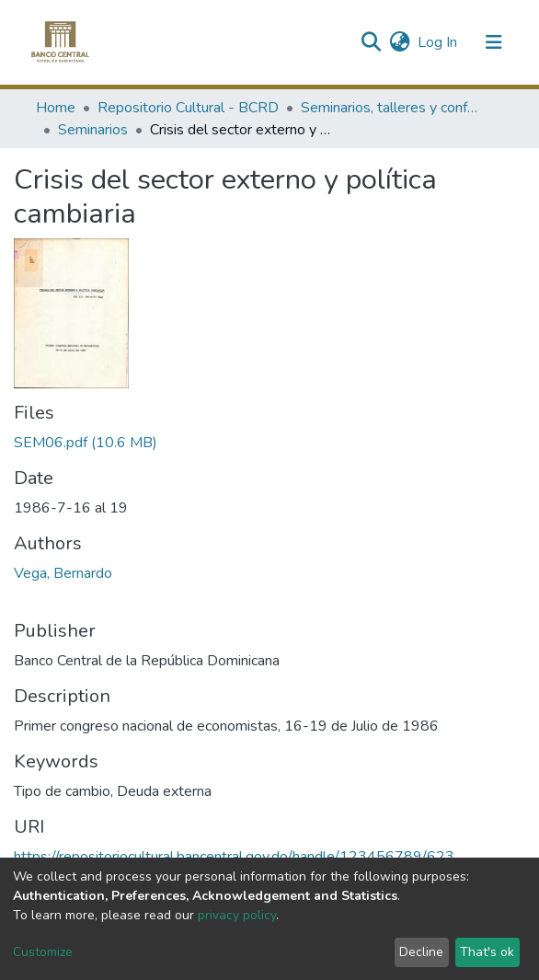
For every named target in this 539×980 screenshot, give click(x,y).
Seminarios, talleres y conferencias (393, 108)
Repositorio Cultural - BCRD (188, 108)
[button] (400, 42)
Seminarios (93, 130)
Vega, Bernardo (63, 573)
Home (56, 108)
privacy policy (237, 915)
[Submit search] (370, 42)
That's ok (487, 952)
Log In (438, 42)
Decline (421, 952)
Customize (43, 952)
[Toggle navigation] (494, 42)
